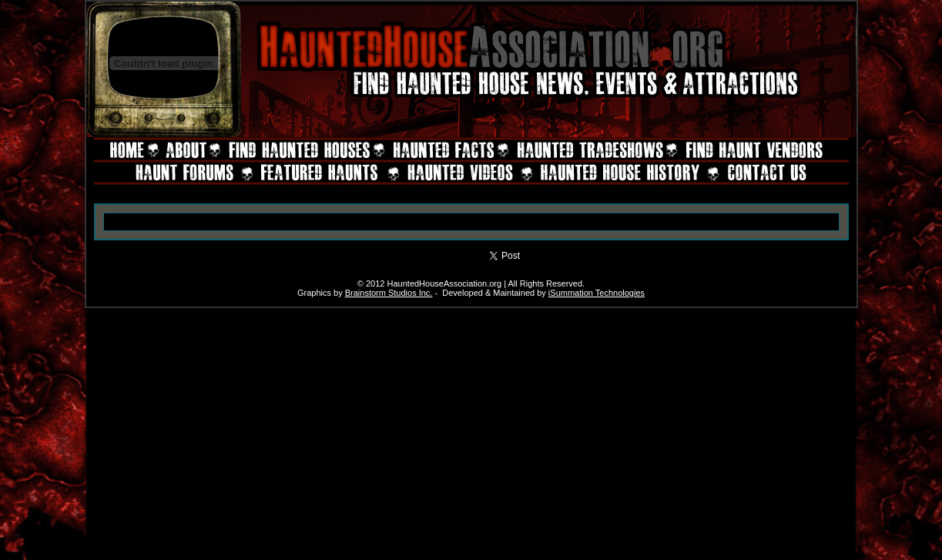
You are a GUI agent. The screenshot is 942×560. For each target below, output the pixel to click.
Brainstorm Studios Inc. (389, 293)
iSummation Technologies (597, 293)
